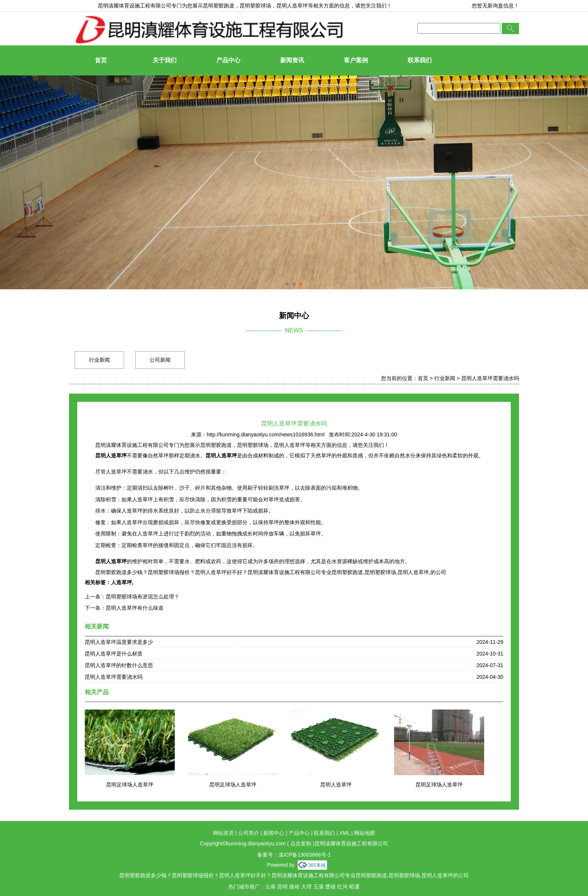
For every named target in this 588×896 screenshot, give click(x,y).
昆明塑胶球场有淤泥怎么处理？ (142, 597)
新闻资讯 (292, 60)
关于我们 (165, 60)
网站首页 (223, 833)
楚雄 (330, 887)
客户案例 (356, 60)
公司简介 (249, 833)
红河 (342, 887)
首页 (101, 60)
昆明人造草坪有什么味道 (135, 608)
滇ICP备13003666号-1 (304, 855)
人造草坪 (121, 582)
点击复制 (301, 843)
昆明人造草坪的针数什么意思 (119, 665)
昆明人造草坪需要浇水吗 (490, 378)
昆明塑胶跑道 (219, 6)
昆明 (282, 887)
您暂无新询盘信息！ (495, 6)
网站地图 (364, 833)
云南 (270, 887)
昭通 (354, 887)
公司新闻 (160, 360)
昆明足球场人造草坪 (130, 785)
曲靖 (294, 887)
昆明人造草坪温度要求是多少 (119, 642)
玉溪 (318, 887)
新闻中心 (274, 833)
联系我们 (420, 60)
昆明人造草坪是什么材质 (114, 654)
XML (345, 833)
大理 (306, 887)
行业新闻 (99, 360)
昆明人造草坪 (336, 785)
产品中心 (228, 60)
